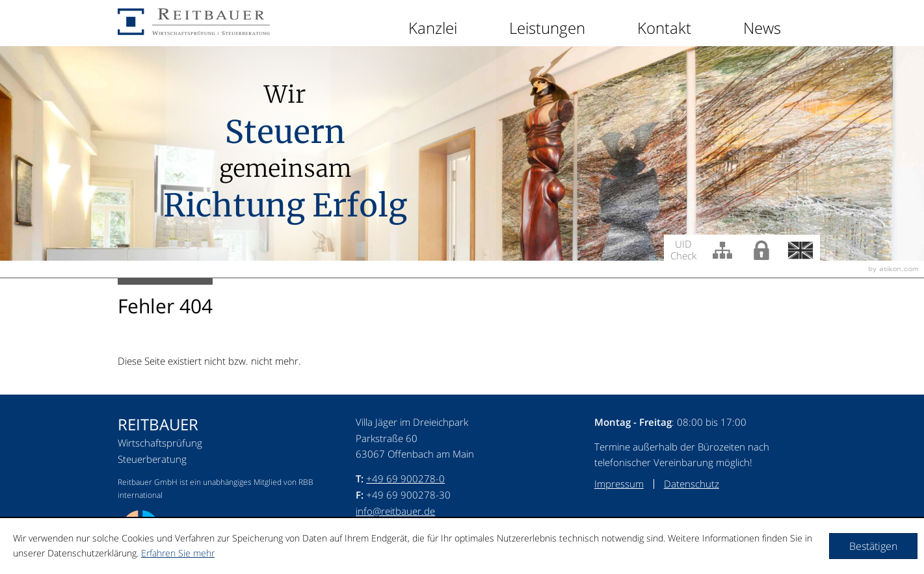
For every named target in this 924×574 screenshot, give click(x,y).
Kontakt (664, 28)
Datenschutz (692, 484)
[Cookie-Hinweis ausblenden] (873, 546)
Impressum (619, 484)
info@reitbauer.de (395, 511)
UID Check (683, 249)
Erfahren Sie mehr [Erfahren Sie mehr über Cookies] (178, 553)
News (762, 28)
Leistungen (547, 28)
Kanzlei (433, 28)
